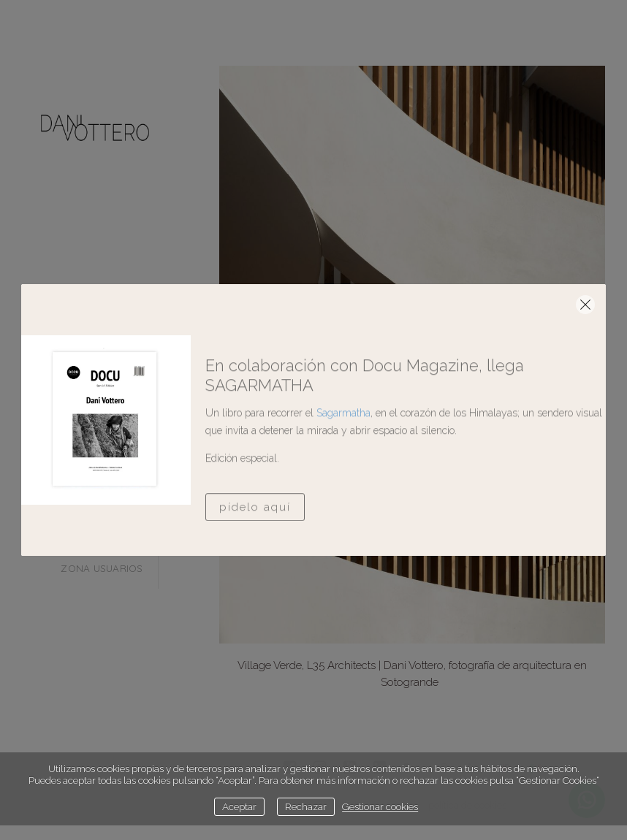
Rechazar (306, 806)
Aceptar (239, 806)
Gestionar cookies (380, 806)
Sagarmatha (343, 446)
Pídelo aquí (255, 540)
